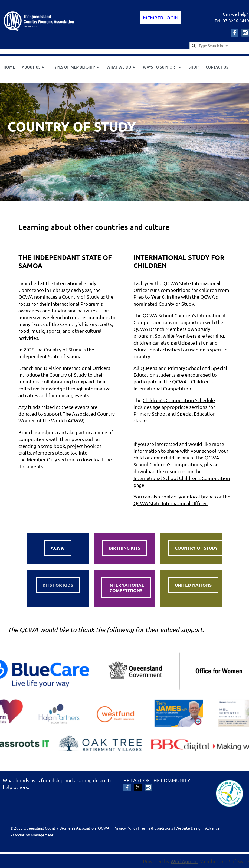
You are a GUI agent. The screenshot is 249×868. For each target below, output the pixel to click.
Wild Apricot (184, 861)
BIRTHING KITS (124, 548)
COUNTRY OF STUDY (196, 548)
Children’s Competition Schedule (179, 400)
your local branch (197, 496)
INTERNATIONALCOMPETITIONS (126, 588)
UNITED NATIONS (193, 585)
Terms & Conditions (156, 828)
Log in (161, 18)
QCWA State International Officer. (171, 503)
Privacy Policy (125, 828)
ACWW (58, 548)
